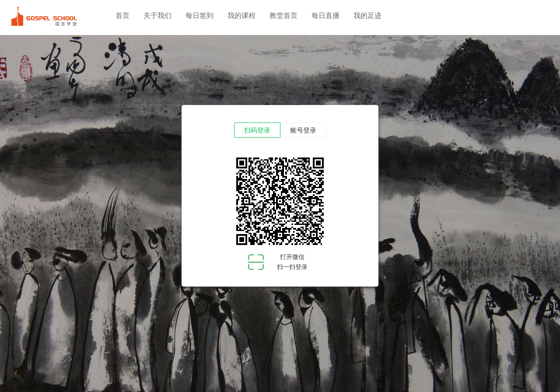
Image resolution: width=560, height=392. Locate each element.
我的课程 (241, 16)
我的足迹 (367, 16)
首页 (122, 16)
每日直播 (325, 16)
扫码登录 (257, 130)
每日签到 (199, 16)
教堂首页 (283, 16)
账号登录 (303, 130)
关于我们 (157, 16)
